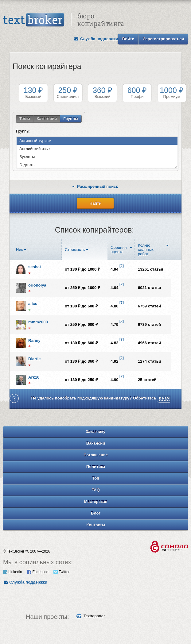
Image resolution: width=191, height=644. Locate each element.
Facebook (38, 572)
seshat (35, 267)
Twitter (61, 572)
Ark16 (34, 377)
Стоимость (75, 250)
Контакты (96, 525)
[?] (122, 266)
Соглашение (96, 455)
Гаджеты (26, 165)
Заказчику (96, 432)
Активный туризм (34, 141)
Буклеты (26, 157)
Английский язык (33, 149)
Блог (96, 513)
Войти (128, 39)
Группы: (23, 131)
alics (33, 304)
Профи (137, 92)
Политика (96, 467)
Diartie (34, 359)
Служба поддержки (96, 39)
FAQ (96, 490)
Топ (96, 478)
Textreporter (94, 616)
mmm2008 (38, 322)
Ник (19, 250)
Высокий (102, 92)
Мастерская (96, 501)
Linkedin (13, 572)
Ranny (34, 340)
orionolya (37, 285)
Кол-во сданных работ (146, 250)
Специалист (68, 92)
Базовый (33, 92)
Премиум (172, 92)
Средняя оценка (119, 250)
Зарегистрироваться (163, 39)
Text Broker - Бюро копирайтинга (64, 20)
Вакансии (96, 443)
